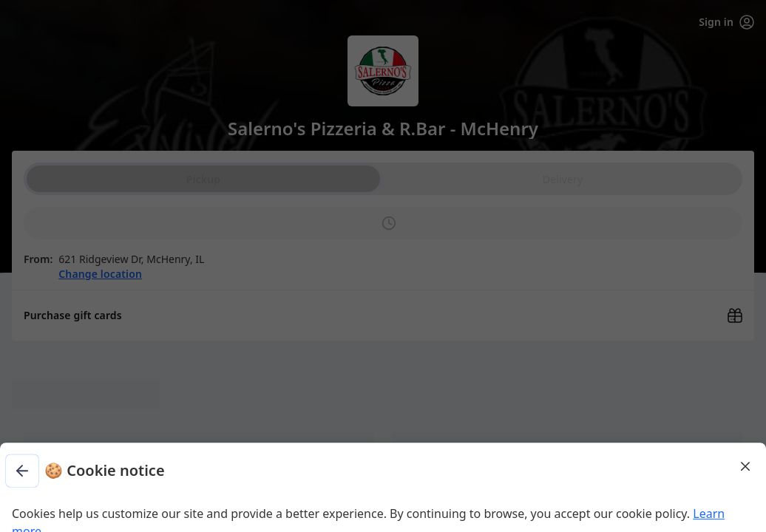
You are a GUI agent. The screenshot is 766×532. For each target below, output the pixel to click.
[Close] (528, 65)
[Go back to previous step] (245, 71)
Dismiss (383, 189)
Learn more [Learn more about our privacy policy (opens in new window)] (406, 145)
